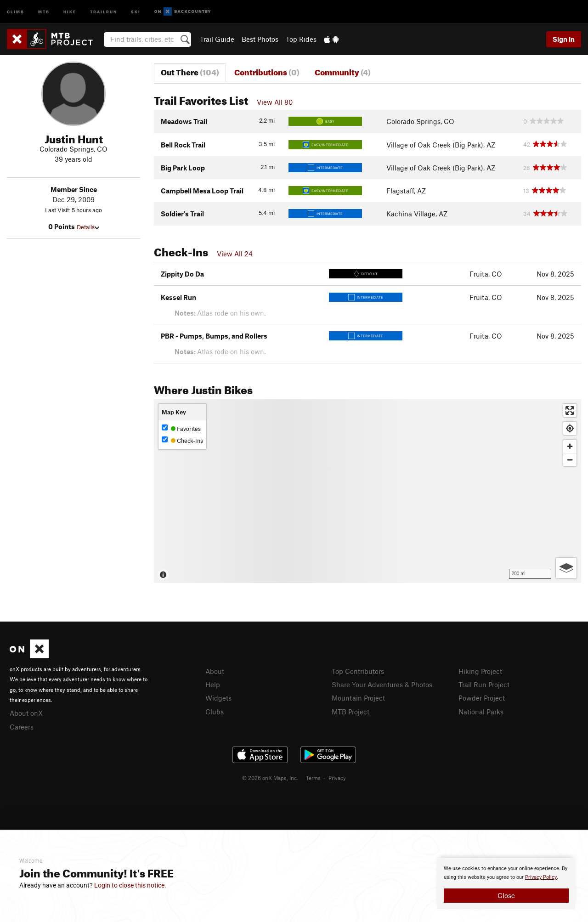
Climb (16, 11)
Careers (22, 727)
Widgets (218, 698)
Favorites (181, 428)
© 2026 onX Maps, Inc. (270, 778)
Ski (136, 11)
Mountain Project (358, 698)
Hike (70, 11)
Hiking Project (480, 671)
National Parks (481, 712)
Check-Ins (182, 440)
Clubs (215, 712)
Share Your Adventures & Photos (382, 684)
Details (88, 227)
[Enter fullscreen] (570, 410)
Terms (313, 778)
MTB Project (351, 712)
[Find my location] (570, 428)
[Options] (566, 568)
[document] (506, 883)
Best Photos (260, 39)
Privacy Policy (541, 877)
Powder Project (482, 698)
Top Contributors (358, 671)
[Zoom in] (570, 446)
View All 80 (275, 102)
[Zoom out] (570, 460)
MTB (44, 11)
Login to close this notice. (130, 885)
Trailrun (104, 11)
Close (506, 895)
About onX (26, 713)
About (215, 671)
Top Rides (301, 39)
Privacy (337, 778)
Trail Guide (217, 39)
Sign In (564, 39)
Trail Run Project (484, 684)
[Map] (367, 491)
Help (213, 684)
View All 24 (235, 254)
